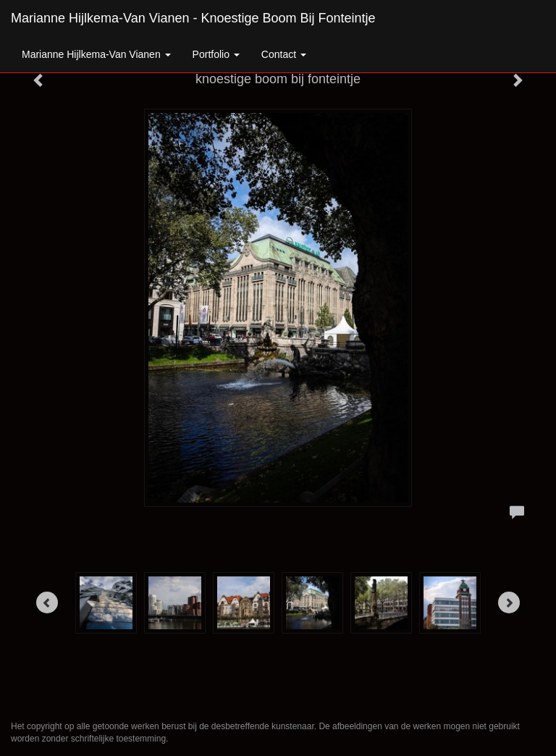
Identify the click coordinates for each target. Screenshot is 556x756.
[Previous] (47, 602)
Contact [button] (284, 54)
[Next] (509, 602)
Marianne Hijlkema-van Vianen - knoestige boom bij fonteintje (193, 18)
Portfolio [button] (216, 54)
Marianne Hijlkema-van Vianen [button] (96, 54)
